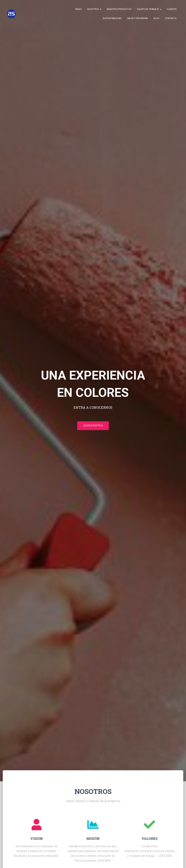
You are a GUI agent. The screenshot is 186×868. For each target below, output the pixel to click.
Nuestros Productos (119, 9)
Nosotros (94, 9)
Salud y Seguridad (137, 18)
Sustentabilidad (112, 18)
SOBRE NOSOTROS (93, 426)
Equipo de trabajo (149, 9)
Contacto (171, 18)
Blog (156, 18)
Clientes (172, 9)
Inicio (79, 9)
